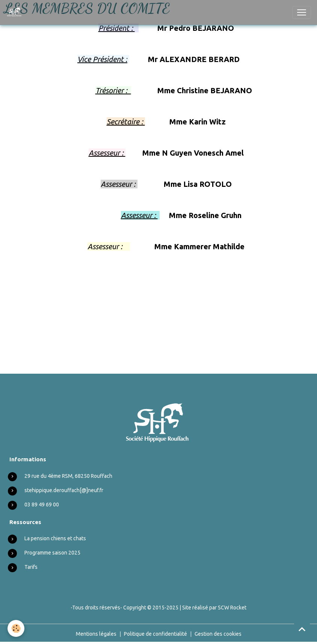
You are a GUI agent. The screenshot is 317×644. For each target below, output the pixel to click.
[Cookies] (16, 628)
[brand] (16, 12)
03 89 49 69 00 (42, 505)
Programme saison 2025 (52, 553)
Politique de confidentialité (155, 634)
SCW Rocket (232, 608)
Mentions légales (96, 634)
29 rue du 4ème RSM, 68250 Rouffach (68, 476)
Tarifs (31, 567)
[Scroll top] (302, 629)
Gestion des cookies (218, 634)
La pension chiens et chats (55, 538)
